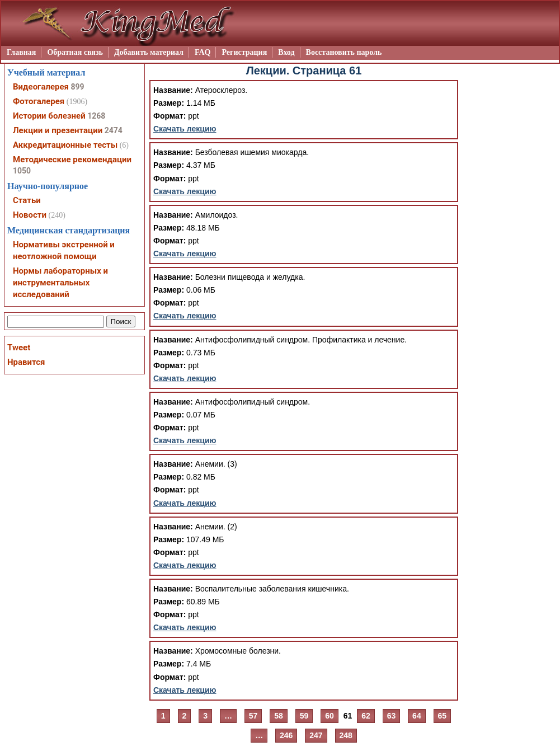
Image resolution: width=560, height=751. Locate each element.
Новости (30, 215)
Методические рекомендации (72, 159)
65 (443, 716)
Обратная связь (75, 52)
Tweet (19, 348)
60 (330, 716)
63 (392, 716)
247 (316, 735)
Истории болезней (49, 116)
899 (77, 87)
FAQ (203, 52)
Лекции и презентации (58, 130)
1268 (96, 116)
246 (286, 735)
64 (417, 716)
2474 (114, 130)
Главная (21, 52)
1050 (22, 171)
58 (279, 716)
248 (346, 735)
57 (253, 716)
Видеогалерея (41, 87)
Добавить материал (149, 52)
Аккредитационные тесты (65, 145)
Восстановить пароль (344, 52)
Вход (286, 52)
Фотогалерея (39, 101)
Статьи (27, 200)
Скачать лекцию (185, 129)
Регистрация (244, 52)
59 (304, 716)
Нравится (26, 362)
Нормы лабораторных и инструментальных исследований (60, 283)
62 (366, 716)
